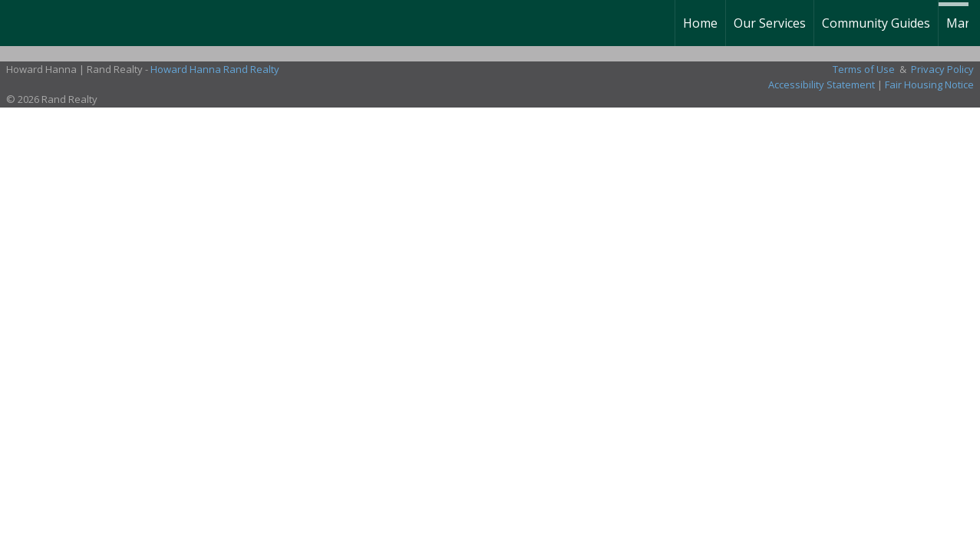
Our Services (770, 23)
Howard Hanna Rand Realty (215, 69)
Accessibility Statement (822, 84)
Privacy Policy (942, 69)
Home (700, 23)
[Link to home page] (20, 23)
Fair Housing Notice (929, 84)
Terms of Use (864, 69)
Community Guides (876, 23)
